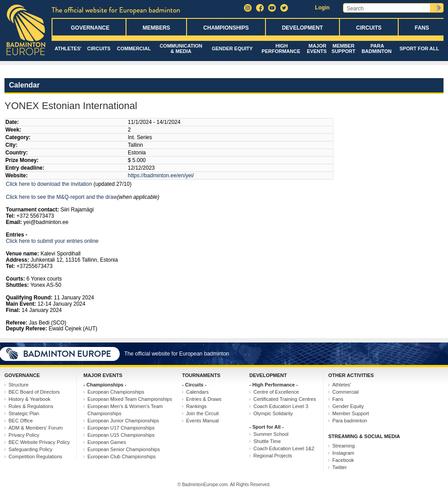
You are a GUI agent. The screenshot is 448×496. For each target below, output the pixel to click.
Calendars (197, 392)
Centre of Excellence (276, 392)
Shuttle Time (267, 441)
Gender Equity (232, 48)
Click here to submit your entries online (52, 241)
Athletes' (68, 48)
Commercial (134, 48)
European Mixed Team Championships (130, 399)
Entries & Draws (204, 399)
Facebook (343, 460)
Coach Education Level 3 (281, 406)
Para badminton (376, 48)
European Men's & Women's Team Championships (125, 410)
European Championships (116, 392)
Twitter (339, 467)
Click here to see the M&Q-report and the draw (61, 197)
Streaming (344, 446)
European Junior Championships (123, 421)
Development (302, 28)
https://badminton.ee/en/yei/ (161, 176)
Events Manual (202, 421)
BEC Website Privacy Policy (39, 442)
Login (322, 8)
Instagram (343, 453)
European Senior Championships (124, 449)
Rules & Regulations (31, 406)
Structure (19, 385)
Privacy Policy (24, 435)
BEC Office (21, 421)
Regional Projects (273, 456)
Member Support (343, 48)
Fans (422, 28)
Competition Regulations (35, 456)
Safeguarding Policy (30, 449)
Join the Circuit (202, 413)
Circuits (369, 28)
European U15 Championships (121, 435)
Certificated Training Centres (285, 399)
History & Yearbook (30, 399)
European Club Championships (122, 456)
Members (156, 28)
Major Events (317, 48)
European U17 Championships (121, 428)
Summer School (271, 434)
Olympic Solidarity (273, 413)
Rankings (196, 406)
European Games (107, 442)
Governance (90, 28)
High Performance (281, 48)
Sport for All (419, 48)
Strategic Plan (24, 413)
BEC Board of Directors (34, 392)
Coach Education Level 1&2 (284, 448)
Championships (226, 28)
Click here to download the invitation (49, 184)
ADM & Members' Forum (36, 428)
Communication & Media (181, 48)
